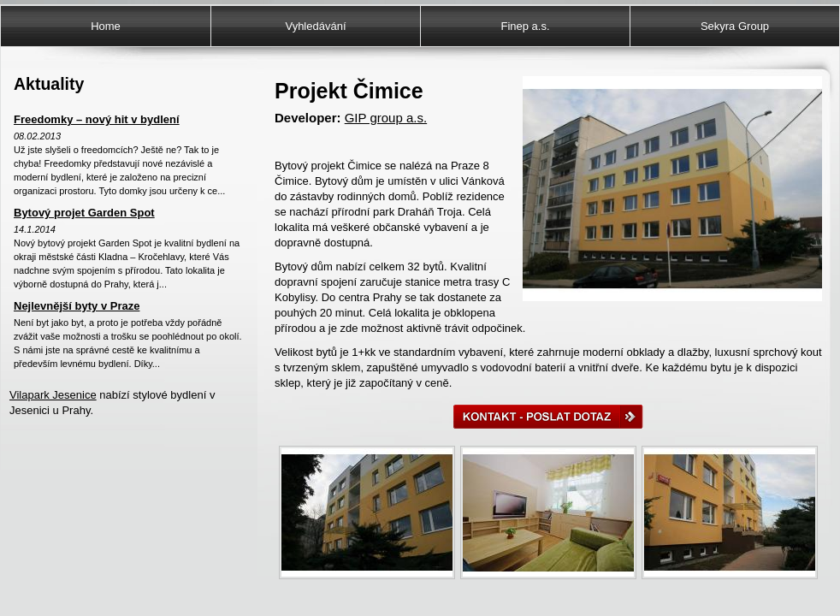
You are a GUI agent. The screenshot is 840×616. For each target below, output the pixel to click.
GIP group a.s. (386, 118)
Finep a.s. (525, 26)
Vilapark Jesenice (53, 395)
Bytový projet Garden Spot (84, 213)
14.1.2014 (35, 229)
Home (106, 26)
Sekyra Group (735, 26)
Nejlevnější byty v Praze (77, 306)
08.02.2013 (37, 136)
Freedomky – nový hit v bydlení (97, 119)
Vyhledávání (315, 26)
